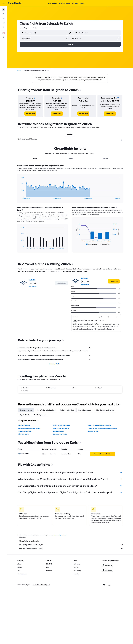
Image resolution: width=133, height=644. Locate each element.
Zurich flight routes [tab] (40, 415)
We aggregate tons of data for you (71, 545)
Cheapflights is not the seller (71, 541)
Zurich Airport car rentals (61, 425)
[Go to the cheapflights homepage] (15, 3)
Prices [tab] (35, 159)
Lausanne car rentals (60, 434)
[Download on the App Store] (107, 570)
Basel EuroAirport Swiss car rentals (99, 425)
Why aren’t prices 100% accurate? (71, 549)
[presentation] (80, 90)
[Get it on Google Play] (107, 565)
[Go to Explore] (4, 27)
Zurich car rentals (24, 425)
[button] (4, 3)
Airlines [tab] (70, 159)
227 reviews (33, 286)
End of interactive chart (20, 197)
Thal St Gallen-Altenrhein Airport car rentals (102, 428)
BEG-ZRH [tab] (70, 134)
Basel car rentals (59, 431)
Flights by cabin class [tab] (67, 410)
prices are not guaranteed (59, 535)
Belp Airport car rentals (61, 428)
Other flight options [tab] (85, 410)
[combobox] (25, 28)
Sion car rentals (23, 434)
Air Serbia (32, 280)
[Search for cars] (4, 18)
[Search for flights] (4, 10)
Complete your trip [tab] (26, 410)
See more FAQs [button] (54, 364)
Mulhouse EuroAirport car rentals (29, 428)
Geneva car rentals (25, 431)
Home (19, 70)
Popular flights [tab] (25, 415)
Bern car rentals (93, 431)
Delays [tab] (105, 159)
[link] (30, 114)
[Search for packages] (4, 23)
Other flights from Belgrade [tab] (105, 410)
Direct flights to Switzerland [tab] (46, 410)
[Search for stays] (4, 14)
